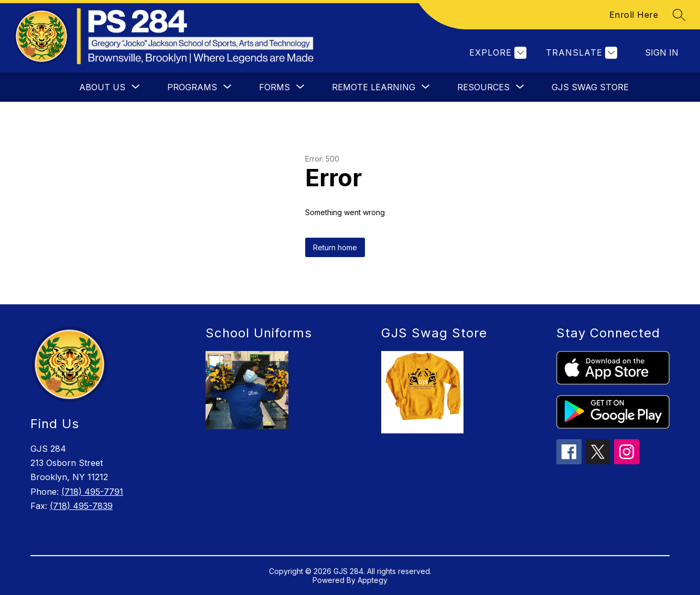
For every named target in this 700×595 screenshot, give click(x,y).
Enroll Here (634, 15)
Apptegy (373, 580)
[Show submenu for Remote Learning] (374, 87)
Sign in (662, 52)
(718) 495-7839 (81, 506)
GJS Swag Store (590, 87)
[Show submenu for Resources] (483, 87)
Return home (335, 247)
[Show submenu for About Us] (102, 87)
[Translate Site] (580, 53)
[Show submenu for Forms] (274, 87)
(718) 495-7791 (92, 492)
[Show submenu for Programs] (192, 87)
